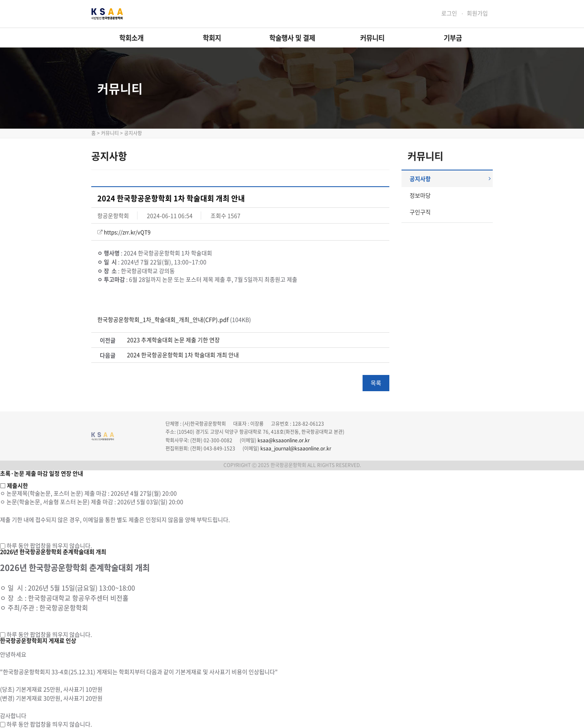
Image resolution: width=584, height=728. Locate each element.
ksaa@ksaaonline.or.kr (284, 440)
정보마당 (420, 195)
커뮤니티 (372, 38)
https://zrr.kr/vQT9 (127, 232)
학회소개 (131, 38)
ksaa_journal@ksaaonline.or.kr (296, 448)
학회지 (212, 38)
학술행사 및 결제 (292, 38)
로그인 (449, 13)
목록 (376, 383)
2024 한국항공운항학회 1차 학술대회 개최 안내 (183, 355)
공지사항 (450, 179)
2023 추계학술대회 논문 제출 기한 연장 (173, 340)
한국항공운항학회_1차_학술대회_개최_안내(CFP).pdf (163, 319)
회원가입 (477, 13)
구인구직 (420, 212)
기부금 (453, 38)
